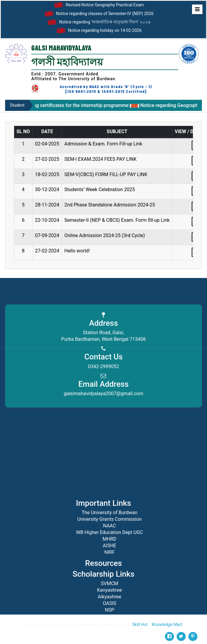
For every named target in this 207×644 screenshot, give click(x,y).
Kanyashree (110, 590)
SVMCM (109, 583)
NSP (110, 610)
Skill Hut (140, 624)
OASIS (110, 603)
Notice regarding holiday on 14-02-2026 (98, 31)
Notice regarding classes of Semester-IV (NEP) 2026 (98, 14)
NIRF (109, 552)
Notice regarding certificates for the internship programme (72, 105)
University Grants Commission (109, 519)
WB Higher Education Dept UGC (110, 532)
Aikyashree (110, 597)
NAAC (110, 526)
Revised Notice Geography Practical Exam (98, 5)
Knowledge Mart (167, 624)
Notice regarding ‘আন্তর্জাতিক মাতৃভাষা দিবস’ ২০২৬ (98, 22)
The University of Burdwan (110, 513)
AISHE (110, 546)
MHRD (110, 539)
